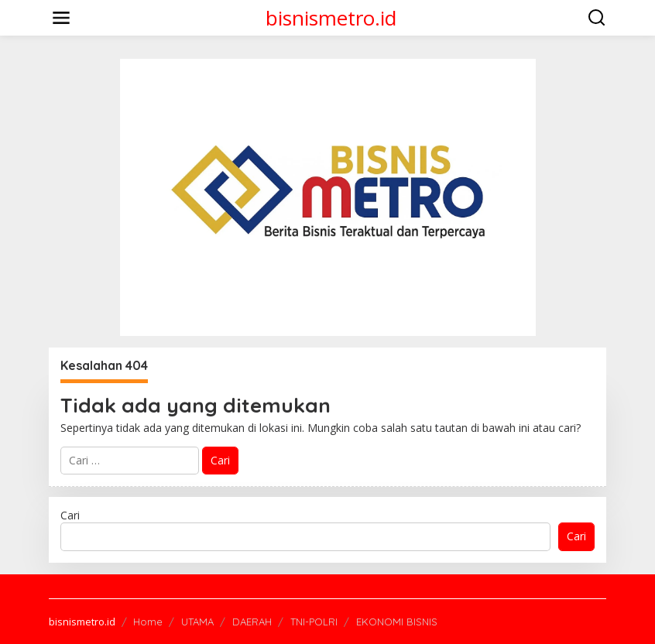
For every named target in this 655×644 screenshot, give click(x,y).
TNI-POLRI (314, 622)
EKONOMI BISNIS (397, 622)
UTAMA (197, 622)
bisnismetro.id (331, 18)
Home (148, 622)
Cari (70, 515)
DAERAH (252, 622)
